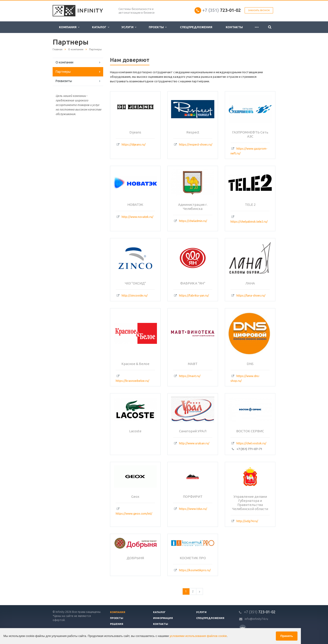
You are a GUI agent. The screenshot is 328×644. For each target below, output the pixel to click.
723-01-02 (222, 10)
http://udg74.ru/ (247, 521)
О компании (64, 62)
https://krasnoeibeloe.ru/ (132, 381)
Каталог (101, 27)
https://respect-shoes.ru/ (196, 144)
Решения (117, 624)
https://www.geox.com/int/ (134, 513)
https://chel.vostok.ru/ (251, 443)
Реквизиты (64, 81)
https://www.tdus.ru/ (193, 509)
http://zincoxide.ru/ (135, 295)
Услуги (129, 27)
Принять (287, 636)
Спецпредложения (196, 27)
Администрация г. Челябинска (193, 207)
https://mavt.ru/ (190, 376)
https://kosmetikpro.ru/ (195, 570)
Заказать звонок (259, 10)
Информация (163, 618)
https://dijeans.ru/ (134, 144)
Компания (69, 27)
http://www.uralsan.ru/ (194, 443)
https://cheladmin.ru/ (193, 221)
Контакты (234, 27)
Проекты (158, 27)
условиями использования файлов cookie (198, 636)
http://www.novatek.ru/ (137, 217)
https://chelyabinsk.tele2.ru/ (249, 221)
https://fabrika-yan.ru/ (194, 295)
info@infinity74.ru (256, 619)
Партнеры (63, 72)
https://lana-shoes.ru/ (251, 295)
